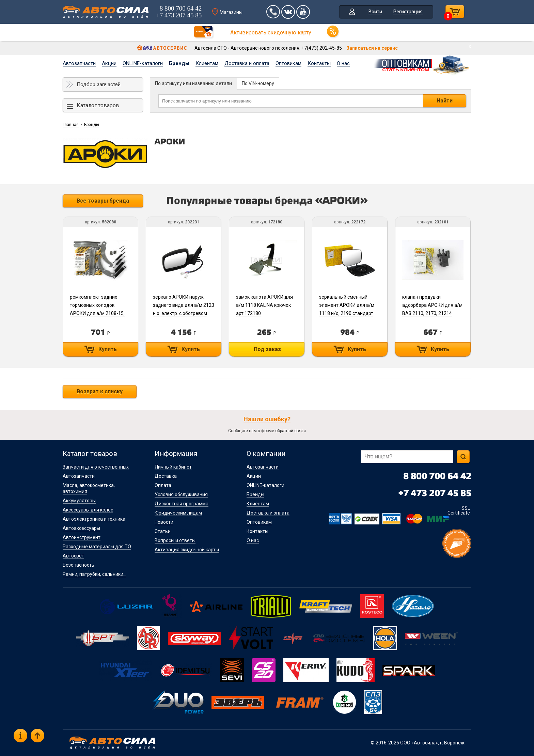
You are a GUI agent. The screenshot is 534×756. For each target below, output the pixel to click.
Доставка (166, 476)
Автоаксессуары (81, 528)
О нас (343, 63)
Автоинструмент (82, 537)
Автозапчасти (79, 63)
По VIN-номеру (258, 83)
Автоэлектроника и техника (94, 519)
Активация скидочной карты (187, 550)
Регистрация (408, 12)
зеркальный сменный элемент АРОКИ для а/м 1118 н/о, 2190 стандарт (347, 305)
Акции (109, 63)
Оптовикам (288, 63)
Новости (164, 522)
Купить (108, 349)
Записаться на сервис (372, 48)
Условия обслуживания (181, 494)
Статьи (163, 531)
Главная (71, 125)
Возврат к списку (100, 391)
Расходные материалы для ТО (97, 547)
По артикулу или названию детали (193, 83)
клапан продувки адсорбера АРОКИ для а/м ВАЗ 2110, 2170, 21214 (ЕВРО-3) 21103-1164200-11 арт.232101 (432, 313)
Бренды (179, 63)
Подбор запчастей (99, 84)
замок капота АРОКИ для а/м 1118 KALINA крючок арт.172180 (264, 305)
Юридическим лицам (178, 513)
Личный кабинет (173, 467)
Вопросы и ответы (175, 540)
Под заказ (267, 349)
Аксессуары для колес (88, 510)
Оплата (163, 485)
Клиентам (207, 63)
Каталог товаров (98, 105)
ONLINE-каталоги (143, 63)
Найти (445, 101)
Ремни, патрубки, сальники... (95, 574)
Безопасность (78, 565)
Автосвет (73, 556)
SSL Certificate (459, 510)
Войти (375, 12)
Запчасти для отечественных (96, 467)
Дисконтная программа (182, 504)
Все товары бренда (103, 201)
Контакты (319, 63)
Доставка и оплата (247, 63)
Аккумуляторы (79, 501)
